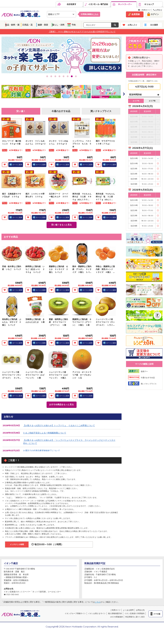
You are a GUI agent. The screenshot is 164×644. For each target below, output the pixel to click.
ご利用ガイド (145, 10)
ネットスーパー (124, 4)
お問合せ (158, 10)
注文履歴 (154, 25)
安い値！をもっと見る (61, 225)
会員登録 (136, 14)
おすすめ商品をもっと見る (61, 404)
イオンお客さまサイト (97, 613)
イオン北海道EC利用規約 (134, 613)
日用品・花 (27, 25)
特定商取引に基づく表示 (135, 617)
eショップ (150, 4)
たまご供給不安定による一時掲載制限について (45, 433)
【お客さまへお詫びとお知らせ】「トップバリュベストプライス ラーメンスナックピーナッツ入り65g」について (69, 442)
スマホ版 (157, 614)
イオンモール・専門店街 (97, 4)
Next (124, 94)
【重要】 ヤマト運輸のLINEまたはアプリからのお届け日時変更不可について (82, 32)
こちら (98, 602)
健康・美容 (43, 25)
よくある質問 (128, 610)
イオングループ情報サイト (75, 613)
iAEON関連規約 (117, 617)
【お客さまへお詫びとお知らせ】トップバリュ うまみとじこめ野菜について (59, 425)
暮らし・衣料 (58, 25)
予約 (74, 25)
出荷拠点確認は (90, 14)
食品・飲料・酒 (12, 25)
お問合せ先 (140, 610)
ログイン (155, 14)
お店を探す (69, 4)
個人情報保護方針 (115, 613)
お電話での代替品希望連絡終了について (42, 451)
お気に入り (132, 25)
